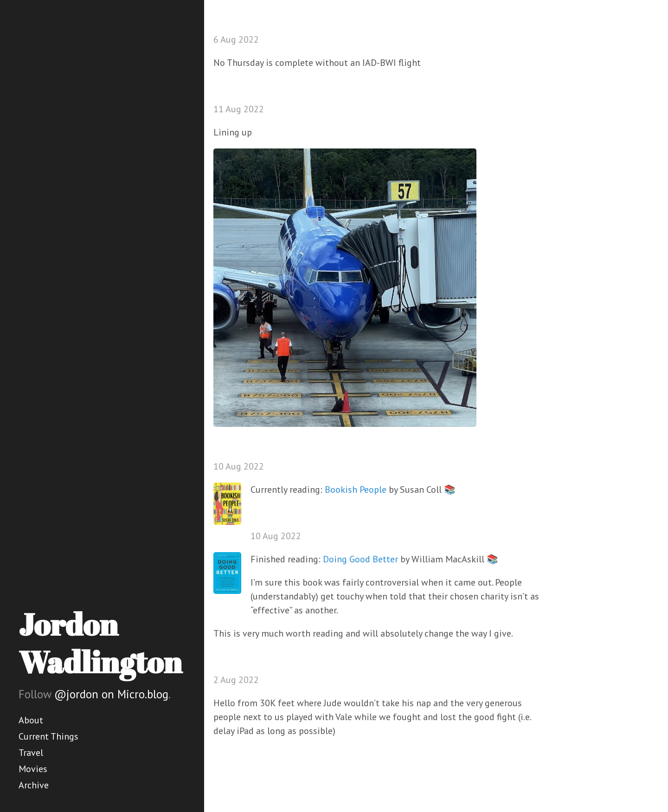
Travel (31, 753)
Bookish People (356, 490)
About (31, 720)
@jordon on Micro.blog (111, 694)
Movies (33, 769)
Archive (34, 785)
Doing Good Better (360, 559)
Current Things (48, 736)
